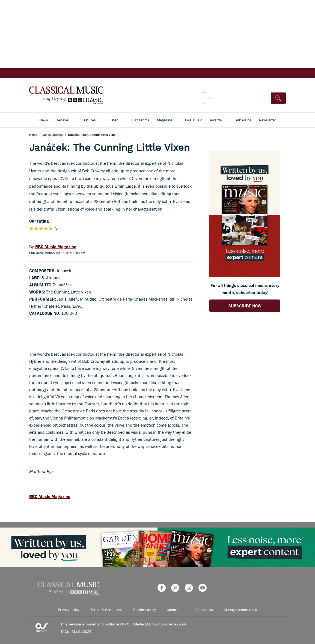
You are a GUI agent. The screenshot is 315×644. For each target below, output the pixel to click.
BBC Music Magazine (50, 496)
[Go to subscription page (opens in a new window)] (245, 275)
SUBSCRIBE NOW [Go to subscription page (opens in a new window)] (245, 306)
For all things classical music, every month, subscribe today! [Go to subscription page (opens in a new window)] (245, 289)
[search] (278, 98)
